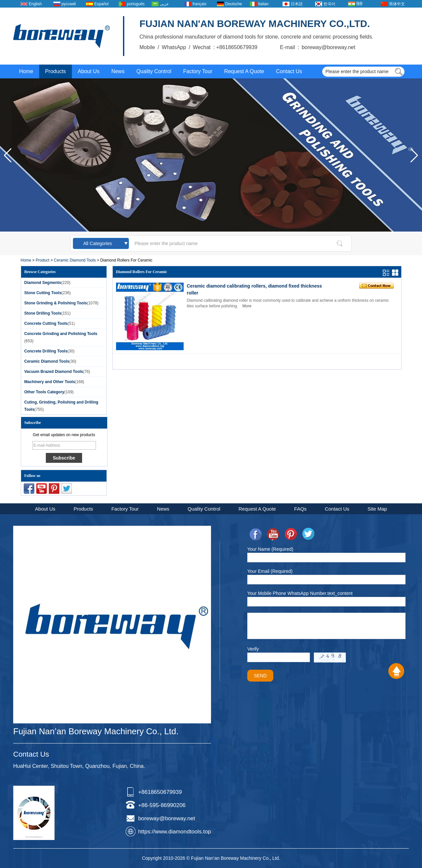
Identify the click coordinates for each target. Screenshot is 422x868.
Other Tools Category (45, 392)
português (136, 4)
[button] (414, 155)
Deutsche (234, 4)
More (247, 306)
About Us (89, 71)
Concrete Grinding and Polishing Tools (61, 334)
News (118, 71)
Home (26, 71)
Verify (253, 649)
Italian (263, 4)
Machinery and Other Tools (50, 382)
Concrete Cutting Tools (46, 323)
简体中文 (397, 4)
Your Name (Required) (270, 549)
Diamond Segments (43, 283)
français (199, 4)
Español (101, 4)
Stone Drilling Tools (43, 313)
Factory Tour (198, 71)
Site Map (377, 509)
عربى (164, 4)
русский (69, 4)
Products (56, 71)
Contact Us (289, 71)
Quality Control (154, 71)
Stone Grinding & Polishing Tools (56, 303)
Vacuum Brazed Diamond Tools (54, 372)
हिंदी (359, 4)
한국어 (329, 4)
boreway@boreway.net (167, 818)
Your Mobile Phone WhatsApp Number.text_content (300, 593)
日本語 (297, 4)
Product (42, 260)
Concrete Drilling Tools (46, 351)
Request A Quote (244, 71)
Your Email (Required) (270, 571)
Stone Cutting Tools (43, 293)
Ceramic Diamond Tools (75, 260)
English (35, 4)
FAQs (300, 509)
